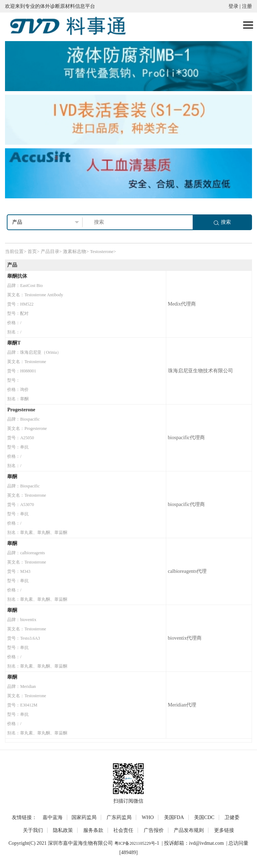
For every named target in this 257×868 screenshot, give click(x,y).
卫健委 (232, 817)
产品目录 (50, 251)
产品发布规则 (189, 830)
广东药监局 (119, 817)
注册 (247, 6)
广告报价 (154, 830)
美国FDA (174, 817)
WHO (148, 817)
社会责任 (123, 830)
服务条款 (93, 830)
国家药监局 (84, 817)
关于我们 (33, 830)
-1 (157, 843)
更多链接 (224, 830)
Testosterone (102, 251)
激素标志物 (75, 251)
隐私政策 (63, 830)
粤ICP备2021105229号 (135, 843)
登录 (233, 6)
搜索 (222, 222)
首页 (32, 251)
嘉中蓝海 (53, 817)
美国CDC (204, 817)
